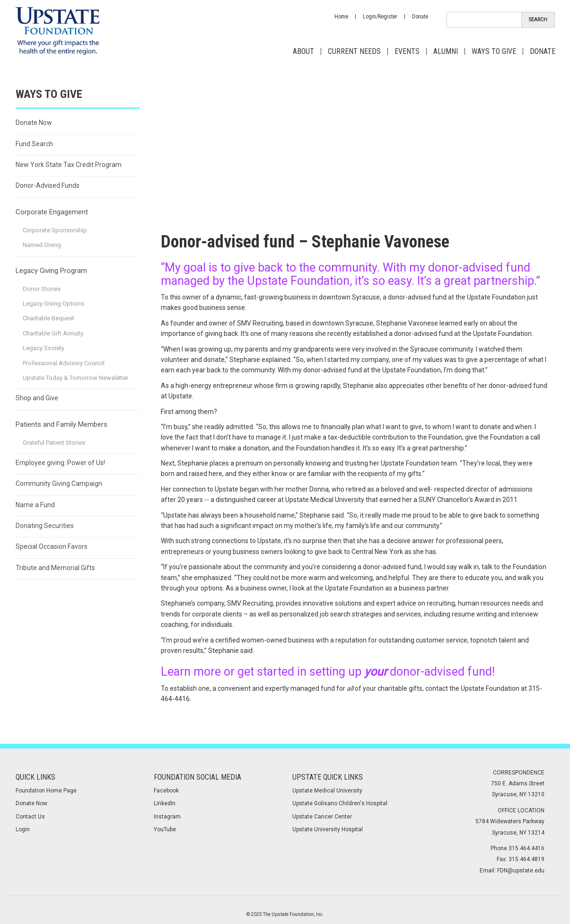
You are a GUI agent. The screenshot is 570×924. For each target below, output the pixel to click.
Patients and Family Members (61, 424)
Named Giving (42, 245)
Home (341, 17)
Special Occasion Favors (52, 546)
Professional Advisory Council (64, 363)
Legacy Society (44, 348)
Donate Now (34, 123)
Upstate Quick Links (328, 777)
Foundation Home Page (46, 791)
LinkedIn (165, 803)
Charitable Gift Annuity (53, 333)
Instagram (167, 817)
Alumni (446, 51)
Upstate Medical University (327, 791)
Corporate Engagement (52, 212)
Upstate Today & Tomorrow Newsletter (75, 378)
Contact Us (30, 817)
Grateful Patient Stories (54, 443)
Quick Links (35, 777)
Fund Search (34, 144)
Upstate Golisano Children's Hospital (340, 803)
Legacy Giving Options (53, 304)
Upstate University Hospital (328, 829)
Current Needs (354, 51)
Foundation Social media (197, 777)
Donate (420, 17)
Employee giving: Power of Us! (60, 463)
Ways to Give (494, 51)
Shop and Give (37, 398)
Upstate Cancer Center (322, 817)
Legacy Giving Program (51, 271)
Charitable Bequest (48, 318)
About (303, 51)
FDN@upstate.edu (521, 871)
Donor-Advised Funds (48, 185)
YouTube (165, 829)
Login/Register (380, 17)
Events (407, 51)
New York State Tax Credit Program (69, 165)
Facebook (166, 791)
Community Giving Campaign (59, 484)
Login (23, 829)
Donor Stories (42, 289)
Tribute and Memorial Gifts (55, 568)
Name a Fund (35, 505)
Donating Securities (45, 526)
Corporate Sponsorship (55, 230)
